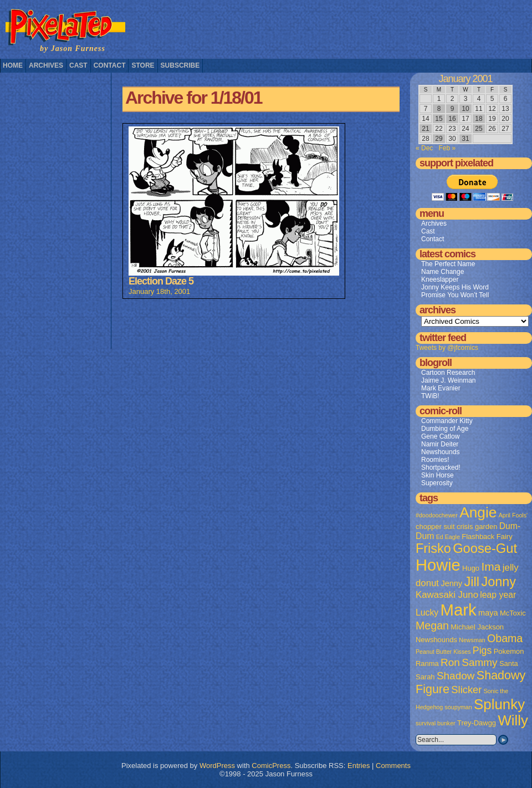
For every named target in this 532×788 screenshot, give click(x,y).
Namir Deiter (440, 444)
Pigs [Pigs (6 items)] (482, 650)
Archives (46, 65)
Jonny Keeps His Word (455, 287)
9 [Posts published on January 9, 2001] (452, 109)
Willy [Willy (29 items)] (513, 720)
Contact (110, 65)
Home (13, 65)
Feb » (447, 148)
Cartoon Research (448, 373)
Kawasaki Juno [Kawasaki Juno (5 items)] (447, 595)
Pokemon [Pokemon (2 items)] (509, 651)
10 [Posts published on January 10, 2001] (465, 109)
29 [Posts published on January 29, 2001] (439, 139)
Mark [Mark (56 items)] (459, 610)
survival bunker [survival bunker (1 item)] (436, 723)
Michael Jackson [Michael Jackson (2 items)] (477, 627)
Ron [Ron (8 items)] (450, 662)
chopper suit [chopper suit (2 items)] (435, 527)
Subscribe (180, 65)
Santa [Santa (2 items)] (509, 664)
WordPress (217, 766)
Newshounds (440, 452)
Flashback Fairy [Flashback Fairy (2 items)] (487, 537)
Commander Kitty (447, 421)
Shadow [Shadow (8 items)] (456, 676)
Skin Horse (438, 475)
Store (143, 65)
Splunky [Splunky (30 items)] (499, 704)
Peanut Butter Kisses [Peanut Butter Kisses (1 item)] (443, 652)
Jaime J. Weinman (448, 380)
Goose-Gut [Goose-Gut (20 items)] (485, 548)
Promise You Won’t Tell (455, 295)
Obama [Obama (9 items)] (505, 638)
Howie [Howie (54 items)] (438, 565)
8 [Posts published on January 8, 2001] (439, 109)
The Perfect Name (448, 264)
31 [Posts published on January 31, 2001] (465, 139)
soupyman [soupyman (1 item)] (459, 707)
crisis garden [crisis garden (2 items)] (477, 527)
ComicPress (271, 766)
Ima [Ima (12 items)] (491, 566)
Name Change (443, 272)
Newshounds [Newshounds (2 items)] (436, 640)
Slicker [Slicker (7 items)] (466, 690)
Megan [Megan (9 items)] (432, 626)
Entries (359, 766)
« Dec (424, 148)
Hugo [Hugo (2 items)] (471, 568)
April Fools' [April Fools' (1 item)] (513, 515)
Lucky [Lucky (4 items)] (427, 612)
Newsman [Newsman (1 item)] (472, 640)
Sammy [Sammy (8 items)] (479, 662)
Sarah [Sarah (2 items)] (425, 677)
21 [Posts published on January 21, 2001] (425, 129)
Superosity (437, 483)
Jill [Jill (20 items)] (472, 582)
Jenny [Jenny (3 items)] (451, 583)
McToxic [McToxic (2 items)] (513, 613)
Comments (393, 766)
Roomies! (435, 460)
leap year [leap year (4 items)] (498, 595)
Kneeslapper (440, 279)
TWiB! (430, 396)
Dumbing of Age (445, 429)
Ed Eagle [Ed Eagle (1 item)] (448, 537)
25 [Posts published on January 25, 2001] (479, 129)
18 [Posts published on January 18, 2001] (479, 119)
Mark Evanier (441, 388)
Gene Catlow (440, 436)
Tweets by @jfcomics (447, 348)
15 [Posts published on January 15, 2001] (439, 119)
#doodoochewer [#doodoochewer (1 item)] (437, 515)
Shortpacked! (441, 467)
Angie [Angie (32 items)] (478, 512)
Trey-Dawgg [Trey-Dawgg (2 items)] (477, 723)
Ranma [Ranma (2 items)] (427, 664)
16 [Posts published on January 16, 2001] (452, 119)
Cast (78, 65)
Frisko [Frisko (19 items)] (433, 548)
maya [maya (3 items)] (488, 613)
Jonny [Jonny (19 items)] (498, 582)
